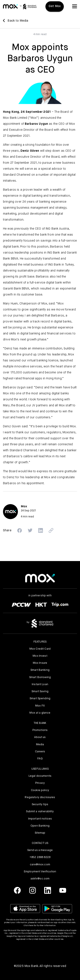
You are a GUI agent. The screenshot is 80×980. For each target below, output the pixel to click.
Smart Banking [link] (40, 670)
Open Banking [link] (40, 826)
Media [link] (40, 745)
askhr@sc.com (40, 879)
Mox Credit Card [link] (40, 649)
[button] (75, 6)
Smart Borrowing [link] (40, 677)
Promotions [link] (40, 730)
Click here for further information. (40, 926)
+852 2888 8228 (40, 857)
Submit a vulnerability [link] (40, 811)
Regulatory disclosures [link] (40, 797)
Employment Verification (40, 872)
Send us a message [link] (40, 850)
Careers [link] (40, 752)
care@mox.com (40, 865)
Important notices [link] (40, 819)
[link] (10, 6)
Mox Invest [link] (40, 656)
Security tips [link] (40, 804)
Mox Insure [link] (40, 663)
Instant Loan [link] (40, 684)
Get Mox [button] (55, 6)
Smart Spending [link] (40, 699)
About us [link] (40, 737)
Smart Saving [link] (40, 691)
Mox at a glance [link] (40, 713)
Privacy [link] (40, 783)
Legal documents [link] (40, 776)
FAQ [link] (40, 759)
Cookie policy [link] (40, 790)
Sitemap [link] (40, 833)
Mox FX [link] (40, 706)
